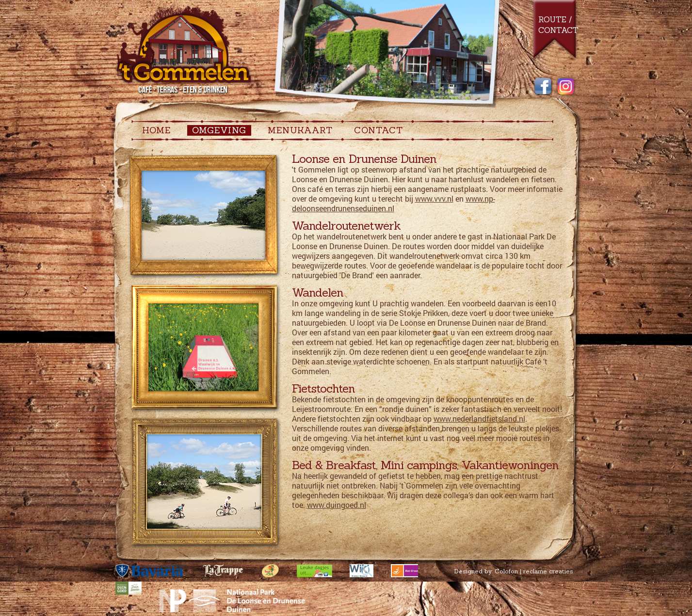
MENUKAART (300, 130)
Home (156, 130)
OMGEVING (219, 130)
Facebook (543, 87)
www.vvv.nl (434, 198)
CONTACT (378, 130)
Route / (555, 19)
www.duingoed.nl (337, 505)
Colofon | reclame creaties (534, 571)
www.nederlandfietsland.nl (479, 419)
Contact (558, 30)
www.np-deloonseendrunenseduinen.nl (394, 203)
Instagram (566, 87)
